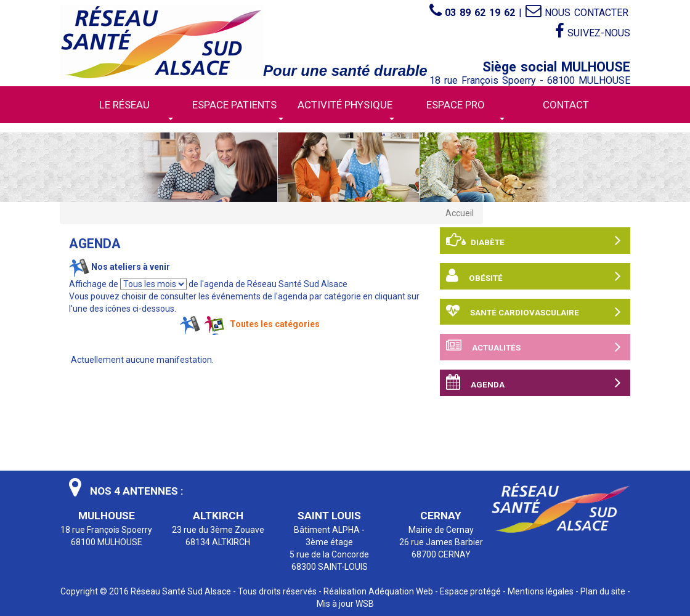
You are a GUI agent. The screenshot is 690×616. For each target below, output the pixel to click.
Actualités (534, 347)
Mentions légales (541, 591)
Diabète (534, 241)
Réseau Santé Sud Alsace (181, 591)
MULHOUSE (107, 516)
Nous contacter (577, 13)
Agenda (534, 383)
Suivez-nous (593, 31)
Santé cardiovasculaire (534, 312)
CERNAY (441, 516)
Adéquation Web (401, 591)
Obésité (534, 276)
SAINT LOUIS (329, 516)
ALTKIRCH (218, 516)
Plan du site (603, 591)
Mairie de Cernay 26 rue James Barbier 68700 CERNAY (441, 542)
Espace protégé (470, 591)
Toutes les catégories (275, 324)
